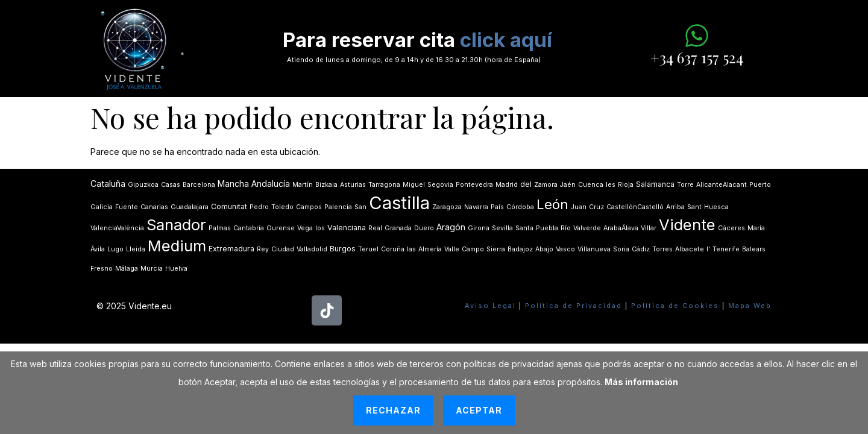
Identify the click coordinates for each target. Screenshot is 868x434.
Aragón (451, 227)
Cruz (596, 207)
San (360, 207)
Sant (694, 207)
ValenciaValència (117, 228)
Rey (263, 249)
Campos (309, 207)
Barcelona (199, 185)
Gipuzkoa (143, 185)
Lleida (136, 249)
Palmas (220, 228)
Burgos (343, 249)
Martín (303, 185)
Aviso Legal (490, 306)
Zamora (546, 185)
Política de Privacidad (574, 306)
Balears (754, 249)
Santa (524, 228)
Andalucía (271, 184)
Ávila (98, 249)
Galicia (102, 207)
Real (375, 228)
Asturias (353, 185)
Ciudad (283, 249)
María (756, 228)
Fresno (102, 269)
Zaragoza (447, 207)
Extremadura (231, 249)
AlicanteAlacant (722, 185)
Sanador (176, 225)
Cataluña (108, 184)
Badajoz (520, 249)
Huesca (716, 207)
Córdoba (520, 207)
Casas (171, 185)
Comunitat (229, 206)
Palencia (338, 207)
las (411, 249)
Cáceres (731, 228)
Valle (452, 249)
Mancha (233, 184)
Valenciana (347, 228)
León (552, 204)
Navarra (476, 207)
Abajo (544, 249)
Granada (398, 228)
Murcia (152, 269)
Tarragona (384, 185)
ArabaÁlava (621, 228)
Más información (641, 382)
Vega (305, 228)
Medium (177, 246)
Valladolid (312, 249)
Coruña (393, 249)
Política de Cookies (675, 306)
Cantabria (249, 228)
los (320, 228)
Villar (649, 228)
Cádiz (641, 249)
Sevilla (502, 228)
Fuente (127, 207)
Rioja (626, 185)
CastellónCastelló (635, 207)
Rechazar (393, 410)
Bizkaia (326, 185)
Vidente (687, 225)
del (526, 184)
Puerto (760, 185)
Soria (621, 249)
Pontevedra (474, 185)
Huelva (176, 269)
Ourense (281, 228)
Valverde (587, 228)
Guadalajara (190, 207)
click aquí (506, 40)
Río (566, 228)
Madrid (507, 185)
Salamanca (655, 184)
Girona (479, 228)
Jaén (568, 185)
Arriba (675, 207)
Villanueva (594, 249)
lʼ (708, 249)
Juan (579, 207)
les (611, 185)
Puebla (547, 228)
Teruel (368, 249)
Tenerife (726, 249)
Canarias (154, 207)
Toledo (282, 207)
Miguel (414, 185)
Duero (424, 228)
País (497, 207)
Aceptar (479, 410)
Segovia (440, 185)
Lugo (115, 249)
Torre (685, 185)
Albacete (690, 249)
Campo (473, 249)
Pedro (259, 207)
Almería (430, 249)
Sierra (496, 249)
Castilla (399, 203)
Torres (662, 249)
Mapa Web (750, 306)
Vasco (565, 249)
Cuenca (591, 185)
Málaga (127, 269)
